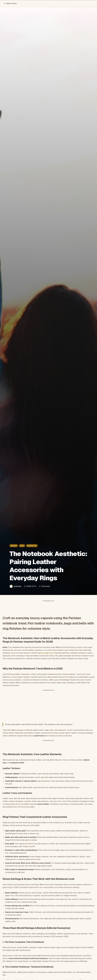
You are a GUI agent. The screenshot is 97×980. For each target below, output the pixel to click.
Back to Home (10, 3)
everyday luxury (48, 653)
